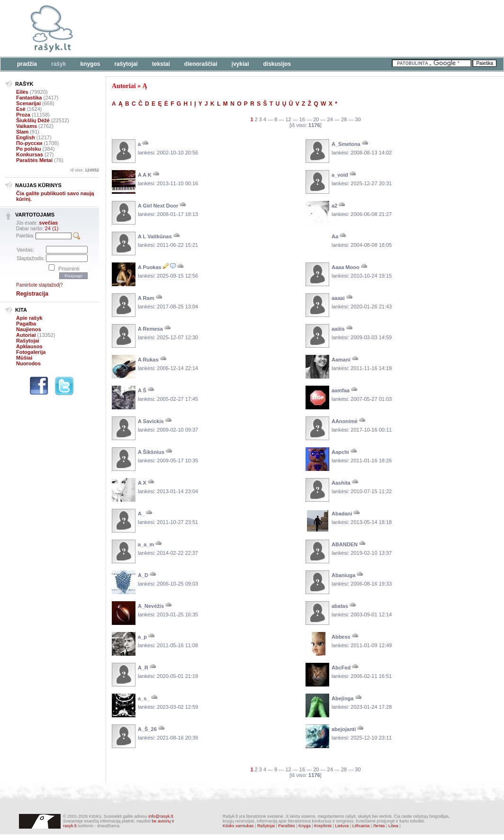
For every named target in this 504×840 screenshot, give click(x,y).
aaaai (338, 298)
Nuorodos (28, 363)
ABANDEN (345, 544)
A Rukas (148, 360)
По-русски (29, 143)
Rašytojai (126, 64)
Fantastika (29, 98)
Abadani (342, 514)
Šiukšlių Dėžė (33, 120)
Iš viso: (85, 170)
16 (302, 119)
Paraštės (287, 826)
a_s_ (144, 698)
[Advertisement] (291, 28)
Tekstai (161, 64)
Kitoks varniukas (238, 826)
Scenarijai (28, 103)
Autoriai (26, 335)
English (26, 137)
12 (288, 119)
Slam (22, 132)
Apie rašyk (29, 318)
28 (344, 119)
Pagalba (26, 324)
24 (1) (52, 228)
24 (330, 119)
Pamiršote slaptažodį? (39, 285)
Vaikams (27, 126)
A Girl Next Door (158, 206)
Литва (379, 826)
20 (316, 119)
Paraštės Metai (34, 160)
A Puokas (150, 267)
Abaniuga (343, 575)
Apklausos (29, 346)
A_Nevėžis (151, 606)
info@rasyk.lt (161, 816)
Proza (23, 115)
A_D (143, 575)
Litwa (393, 826)
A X (142, 483)
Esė (21, 109)
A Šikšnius (151, 452)
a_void (340, 175)
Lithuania (361, 826)
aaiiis (338, 329)
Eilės (22, 92)
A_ (141, 514)
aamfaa (341, 390)
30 (358, 119)
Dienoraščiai (201, 64)
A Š (142, 390)
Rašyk (58, 64)
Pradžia (27, 64)
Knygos (90, 64)
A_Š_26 (147, 729)
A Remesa (150, 329)
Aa (335, 236)
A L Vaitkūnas (155, 236)
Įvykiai (240, 64)
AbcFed (341, 668)
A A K (145, 175)
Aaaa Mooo (346, 267)
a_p (142, 637)
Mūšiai (24, 358)
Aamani (341, 360)
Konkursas (30, 154)
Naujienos (29, 329)
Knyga (305, 826)
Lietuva (342, 826)
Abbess (341, 637)
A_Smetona (346, 144)
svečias (48, 223)
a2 (334, 206)
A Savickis (151, 421)
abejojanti (344, 729)
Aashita (341, 483)
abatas (340, 606)
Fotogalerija (31, 352)
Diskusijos (277, 64)
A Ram (146, 298)
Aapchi (340, 452)
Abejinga (342, 698)
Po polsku (29, 149)
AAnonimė (345, 421)
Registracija (32, 294)
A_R (143, 668)
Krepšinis (323, 826)
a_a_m (146, 544)
